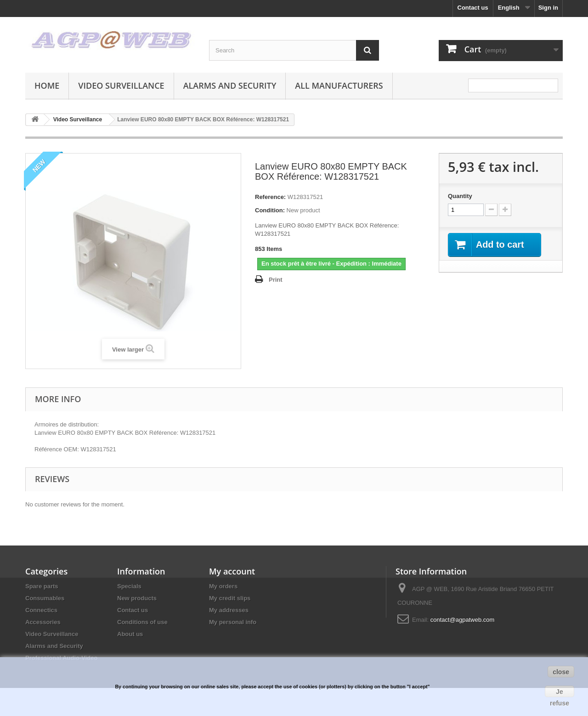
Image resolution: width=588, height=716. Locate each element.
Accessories (43, 622)
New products (137, 598)
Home (47, 85)
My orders (223, 586)
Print (276, 280)
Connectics (41, 610)
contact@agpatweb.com (463, 620)
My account (232, 571)
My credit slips (230, 598)
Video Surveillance (121, 85)
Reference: (270, 197)
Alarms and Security (230, 85)
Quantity (460, 196)
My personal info (233, 622)
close (561, 672)
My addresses (229, 610)
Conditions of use (142, 622)
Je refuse (560, 693)
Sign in (548, 8)
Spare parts (42, 586)
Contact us (473, 8)
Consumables (45, 598)
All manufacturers (339, 85)
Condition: (270, 210)
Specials (129, 586)
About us (130, 634)
